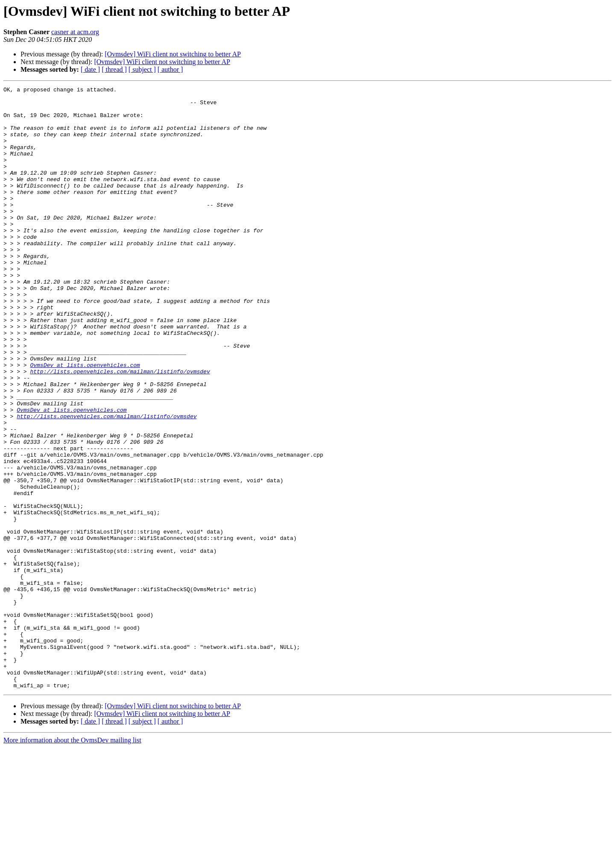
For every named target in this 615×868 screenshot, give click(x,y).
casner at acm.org (75, 32)
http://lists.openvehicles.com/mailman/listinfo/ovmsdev (120, 429)
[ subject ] (142, 69)
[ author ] (170, 69)
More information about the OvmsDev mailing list (72, 861)
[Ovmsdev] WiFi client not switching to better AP (173, 54)
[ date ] (90, 69)
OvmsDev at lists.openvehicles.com (85, 421)
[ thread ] (114, 69)
